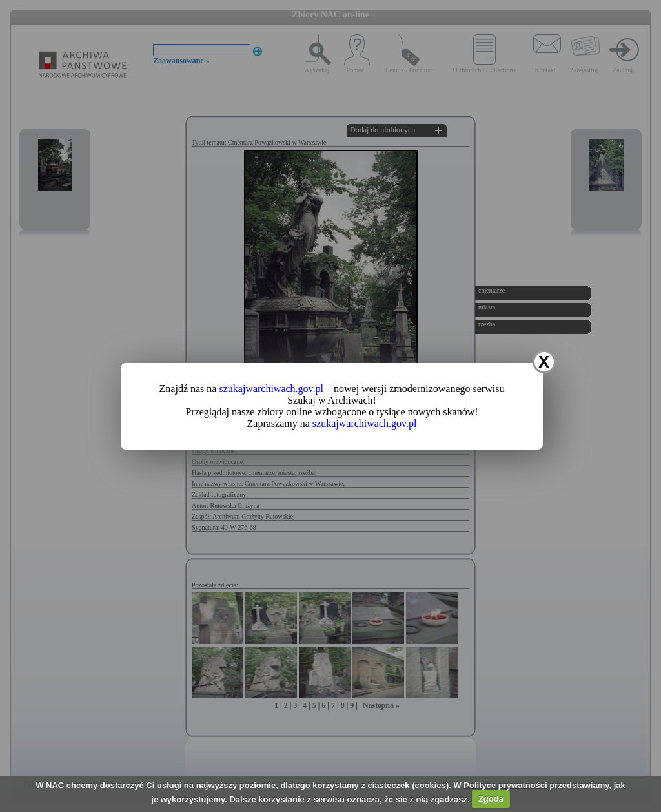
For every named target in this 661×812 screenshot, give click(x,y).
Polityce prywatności (505, 785)
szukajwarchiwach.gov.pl (271, 389)
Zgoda (491, 799)
